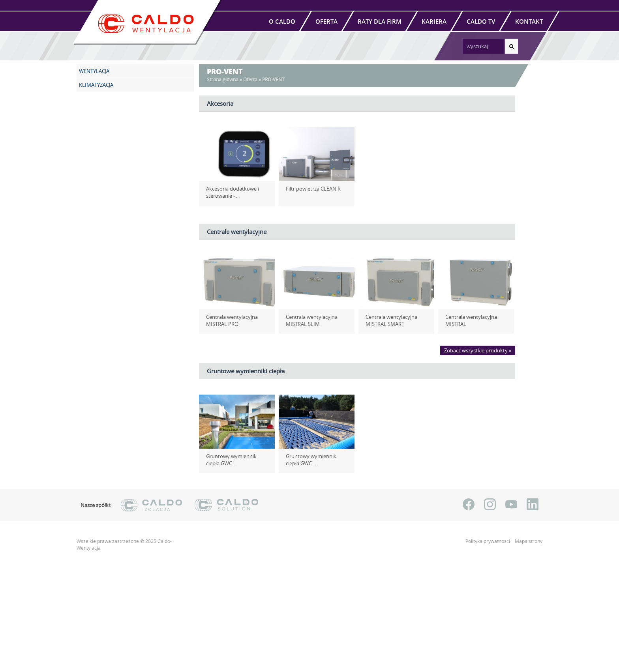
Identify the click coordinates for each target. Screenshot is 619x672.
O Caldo (282, 21)
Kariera (434, 21)
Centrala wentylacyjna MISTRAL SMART (388, 320)
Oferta (326, 21)
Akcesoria (220, 103)
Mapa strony (529, 541)
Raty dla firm (380, 21)
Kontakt (529, 21)
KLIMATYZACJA (96, 85)
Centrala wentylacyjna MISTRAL (468, 320)
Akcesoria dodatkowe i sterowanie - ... (229, 192)
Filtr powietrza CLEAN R (310, 189)
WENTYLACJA (94, 71)
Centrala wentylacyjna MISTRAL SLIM (309, 320)
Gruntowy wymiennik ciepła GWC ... (235, 460)
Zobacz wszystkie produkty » (478, 350)
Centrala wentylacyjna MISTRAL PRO (229, 320)
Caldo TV (481, 21)
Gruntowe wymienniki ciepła (246, 371)
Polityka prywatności (488, 541)
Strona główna (223, 80)
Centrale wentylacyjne (237, 232)
